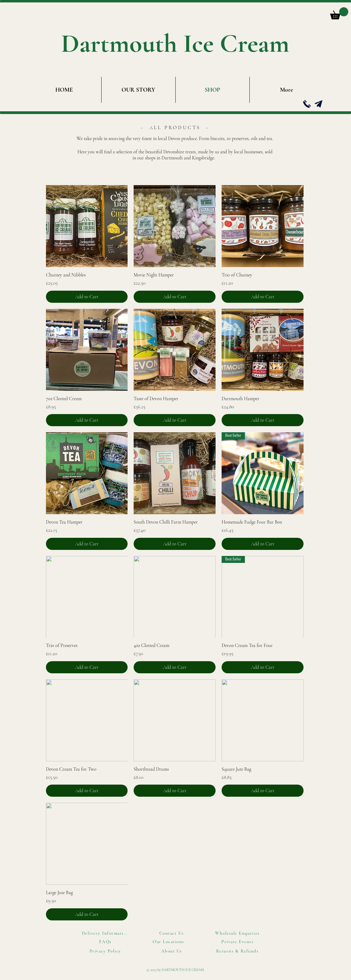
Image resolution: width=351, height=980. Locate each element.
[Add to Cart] (87, 297)
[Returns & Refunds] (238, 951)
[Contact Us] (172, 933)
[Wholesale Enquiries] (238, 933)
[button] (339, 13)
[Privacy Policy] (106, 951)
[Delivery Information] (106, 933)
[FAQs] (106, 942)
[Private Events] (238, 942)
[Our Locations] (169, 942)
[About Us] (172, 951)
